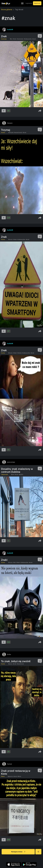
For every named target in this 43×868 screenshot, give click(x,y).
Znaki (4, 560)
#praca (10, 664)
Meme (3, 776)
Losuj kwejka (39, 853)
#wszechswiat (18, 133)
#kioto (19, 776)
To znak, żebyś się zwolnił (16, 661)
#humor (11, 239)
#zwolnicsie (20, 664)
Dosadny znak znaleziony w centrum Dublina (17, 470)
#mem (15, 39)
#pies (13, 474)
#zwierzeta (20, 39)
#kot (11, 39)
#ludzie (20, 353)
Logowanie (29, 3)
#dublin (21, 474)
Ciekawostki (4, 474)
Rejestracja (37, 3)
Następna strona (18, 852)
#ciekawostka (28, 39)
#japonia (10, 776)
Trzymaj (6, 130)
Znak (4, 36)
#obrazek (11, 133)
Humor (3, 133)
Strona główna (7, 9)
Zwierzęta (4, 39)
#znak (34, 39)
